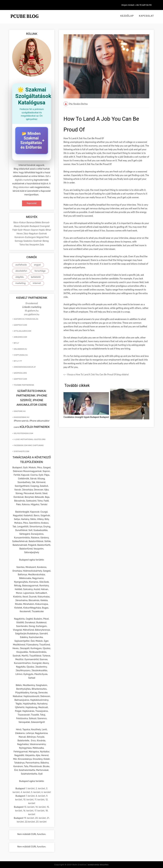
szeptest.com (20, 325)
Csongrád (45, 226)
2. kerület (40, 789)
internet (37, 283)
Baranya (31, 223)
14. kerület (41, 807)
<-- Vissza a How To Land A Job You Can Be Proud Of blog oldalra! (96, 375)
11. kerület (39, 800)
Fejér (15, 230)
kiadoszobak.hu (21, 417)
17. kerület (39, 811)
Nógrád (40, 237)
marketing (20, 283)
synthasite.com (21, 451)
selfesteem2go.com (23, 433)
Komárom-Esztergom (26, 237)
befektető (36, 277)
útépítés (20, 277)
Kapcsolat (146, 16)
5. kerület (36, 792)
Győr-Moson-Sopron (28, 230)
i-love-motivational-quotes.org (30, 439)
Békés (39, 223)
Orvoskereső (32, 303)
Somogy (19, 241)
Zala (42, 245)
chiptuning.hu (21, 355)
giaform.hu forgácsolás (26, 319)
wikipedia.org (20, 373)
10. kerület (28, 800)
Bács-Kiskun (20, 223)
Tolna (22, 245)
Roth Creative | (91, 865)
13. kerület (29, 807)
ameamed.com (20, 337)
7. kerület (30, 796)
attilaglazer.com (22, 331)
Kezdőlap (127, 16)
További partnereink (24, 385)
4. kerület (25, 792)
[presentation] (144, 404)
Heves (20, 234)
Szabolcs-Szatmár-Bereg (36, 241)
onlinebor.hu (20, 349)
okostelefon (21, 271)
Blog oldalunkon (21, 187)
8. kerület (40, 796)
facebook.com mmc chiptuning (29, 445)
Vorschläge (40, 271)
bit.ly (16, 343)
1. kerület (30, 789)
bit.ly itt (18, 361)
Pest (46, 237)
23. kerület (41, 822)
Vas (27, 245)
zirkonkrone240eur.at (25, 367)
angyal (37, 265)
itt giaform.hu (32, 311)
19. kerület (29, 818)
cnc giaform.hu (32, 314)
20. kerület (40, 818)
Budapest (35, 226)
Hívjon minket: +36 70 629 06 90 (137, 5)
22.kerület (30, 822)
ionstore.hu (20, 411)
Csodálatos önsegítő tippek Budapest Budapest (86, 417)
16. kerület (28, 811)
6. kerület (46, 792)
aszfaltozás (21, 265)
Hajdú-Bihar (45, 230)
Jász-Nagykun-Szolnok (35, 234)
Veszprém (35, 245)
